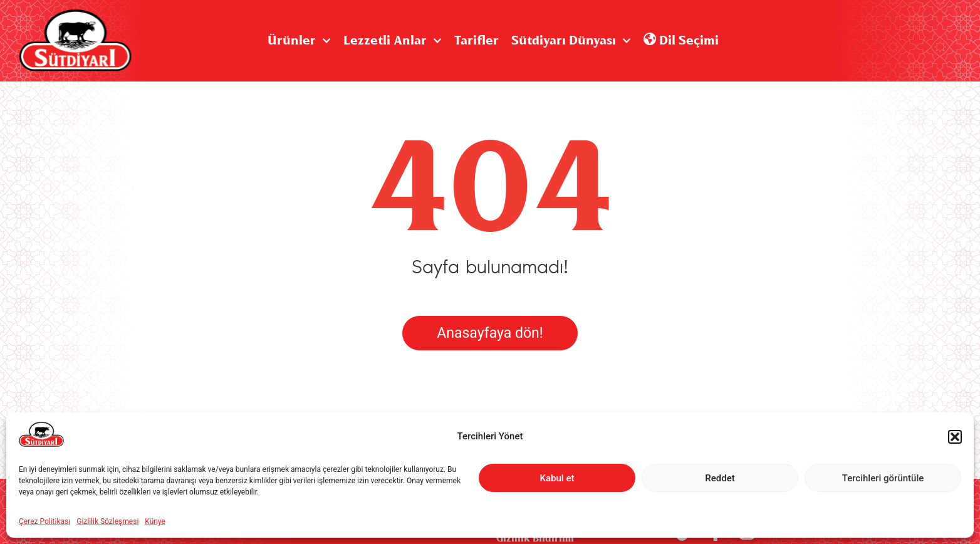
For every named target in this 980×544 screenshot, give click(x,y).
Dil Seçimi (681, 41)
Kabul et (557, 478)
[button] (955, 437)
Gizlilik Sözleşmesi (107, 521)
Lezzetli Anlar (393, 41)
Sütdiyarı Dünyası (571, 41)
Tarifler (477, 41)
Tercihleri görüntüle (883, 478)
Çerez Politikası (44, 521)
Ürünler (299, 41)
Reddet (720, 478)
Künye (155, 521)
